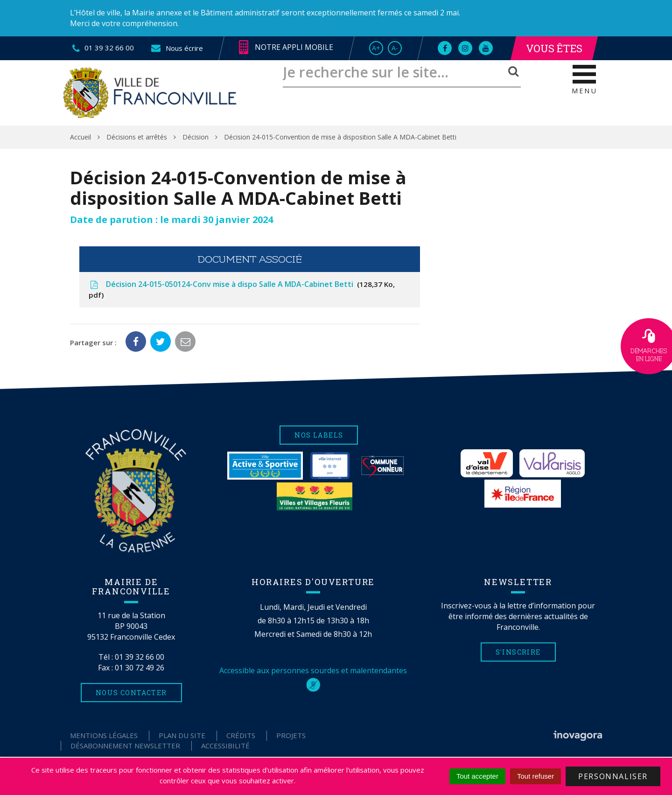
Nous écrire (177, 48)
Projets (291, 735)
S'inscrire (518, 652)
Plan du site (182, 735)
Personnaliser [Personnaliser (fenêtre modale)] (613, 776)
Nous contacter (131, 693)
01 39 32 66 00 (140, 657)
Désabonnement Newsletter (125, 746)
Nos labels (319, 435)
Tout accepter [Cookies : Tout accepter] (477, 776)
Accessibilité (225, 746)
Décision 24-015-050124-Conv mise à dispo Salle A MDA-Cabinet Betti (242, 289)
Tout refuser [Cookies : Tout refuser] (535, 776)
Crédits (241, 735)
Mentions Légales (104, 735)
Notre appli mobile (286, 48)
